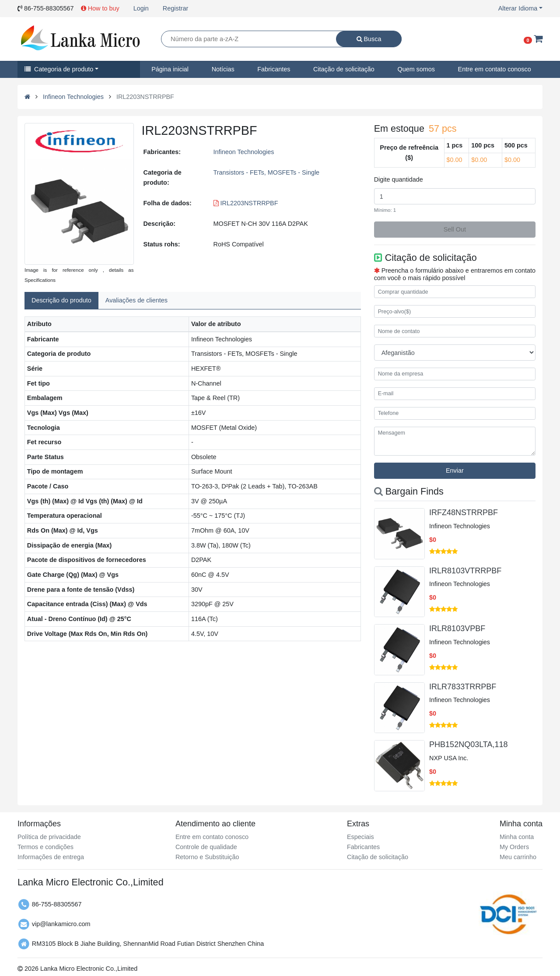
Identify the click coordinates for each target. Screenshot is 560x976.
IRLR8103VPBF (457, 628)
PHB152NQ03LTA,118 (468, 744)
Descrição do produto (61, 300)
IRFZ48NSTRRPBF (464, 513)
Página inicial (170, 69)
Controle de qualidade (206, 847)
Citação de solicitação (344, 69)
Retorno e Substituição (207, 857)
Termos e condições (45, 847)
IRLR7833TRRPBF (463, 687)
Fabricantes (274, 69)
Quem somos (416, 69)
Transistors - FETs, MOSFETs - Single (267, 172)
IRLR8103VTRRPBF (465, 571)
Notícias (223, 69)
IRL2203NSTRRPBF (246, 203)
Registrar (175, 8)
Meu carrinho (518, 857)
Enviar (455, 470)
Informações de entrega (51, 857)
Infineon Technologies (73, 97)
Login (141, 8)
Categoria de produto (59, 69)
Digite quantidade (399, 179)
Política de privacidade (49, 837)
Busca (369, 39)
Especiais (360, 837)
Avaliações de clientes (136, 300)
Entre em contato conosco (495, 69)
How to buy (100, 8)
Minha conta (517, 837)
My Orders (514, 847)
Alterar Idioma (518, 8)
